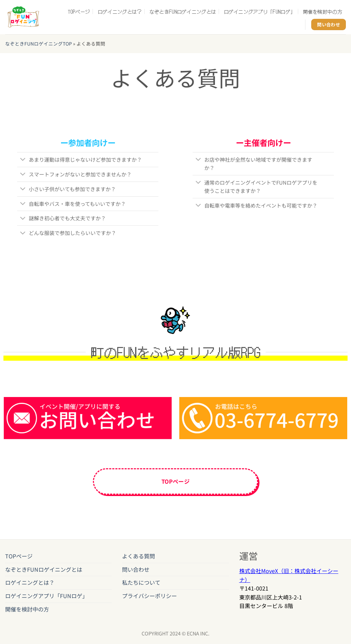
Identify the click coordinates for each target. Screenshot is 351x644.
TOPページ (79, 11)
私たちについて (141, 584)
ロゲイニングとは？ (120, 11)
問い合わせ (136, 571)
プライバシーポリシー (149, 597)
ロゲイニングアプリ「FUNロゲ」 (260, 11)
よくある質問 (138, 558)
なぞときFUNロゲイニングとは (183, 11)
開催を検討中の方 (323, 11)
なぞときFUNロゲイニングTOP (39, 44)
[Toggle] (23, 160)
